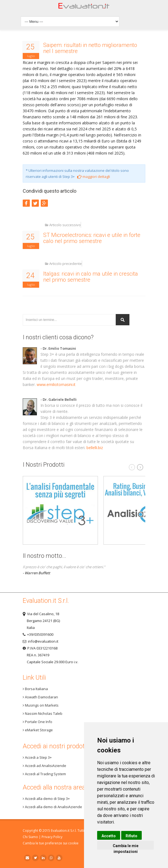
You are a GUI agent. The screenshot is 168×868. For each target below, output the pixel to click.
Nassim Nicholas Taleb (43, 713)
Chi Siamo (30, 837)
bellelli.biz (95, 448)
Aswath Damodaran (40, 697)
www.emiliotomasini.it (56, 384)
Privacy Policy (52, 837)
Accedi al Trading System (44, 774)
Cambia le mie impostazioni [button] (126, 847)
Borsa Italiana (35, 689)
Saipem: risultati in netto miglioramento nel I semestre (90, 48)
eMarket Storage (38, 730)
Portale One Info (37, 722)
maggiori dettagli (94, 177)
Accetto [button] (109, 836)
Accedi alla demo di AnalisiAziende (52, 807)
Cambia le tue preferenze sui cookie (51, 843)
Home (84, 7)
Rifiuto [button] (131, 836)
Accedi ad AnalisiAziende (44, 766)
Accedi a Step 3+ (37, 757)
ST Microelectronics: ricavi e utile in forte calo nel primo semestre (92, 238)
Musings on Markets (41, 705)
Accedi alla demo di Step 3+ (46, 799)
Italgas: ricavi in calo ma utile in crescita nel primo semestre (91, 277)
